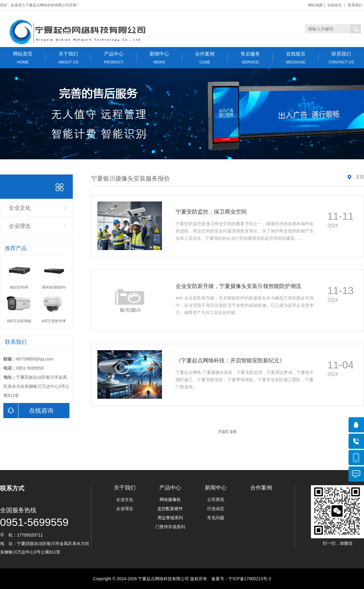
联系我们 (355, 5)
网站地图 (315, 5)
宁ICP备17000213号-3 (250, 579)
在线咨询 (28, 411)
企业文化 (20, 208)
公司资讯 (216, 499)
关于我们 (68, 58)
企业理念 (20, 226)
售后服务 (250, 58)
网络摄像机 (170, 499)
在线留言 (335, 5)
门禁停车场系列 (170, 527)
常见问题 (216, 518)
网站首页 (23, 58)
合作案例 (205, 58)
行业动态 (216, 509)
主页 (360, 177)
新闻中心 (159, 58)
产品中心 (114, 58)
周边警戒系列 (170, 518)
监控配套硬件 (170, 509)
